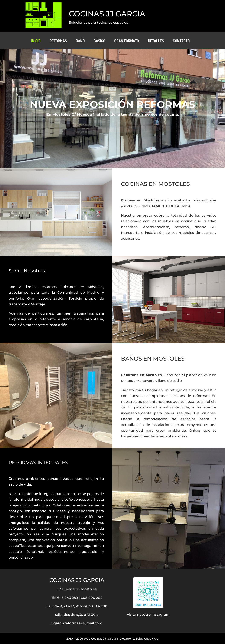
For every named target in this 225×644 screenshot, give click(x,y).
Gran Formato (127, 41)
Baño (80, 41)
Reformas (58, 41)
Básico (100, 41)
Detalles (156, 41)
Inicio (36, 41)
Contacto (181, 41)
